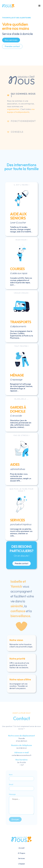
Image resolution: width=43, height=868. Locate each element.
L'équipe (21, 864)
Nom (11, 775)
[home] (8, 6)
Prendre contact (12, 47)
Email (11, 784)
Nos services (11, 40)
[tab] (22, 103)
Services (22, 858)
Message (12, 794)
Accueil (21, 848)
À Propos (21, 853)
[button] (39, 6)
